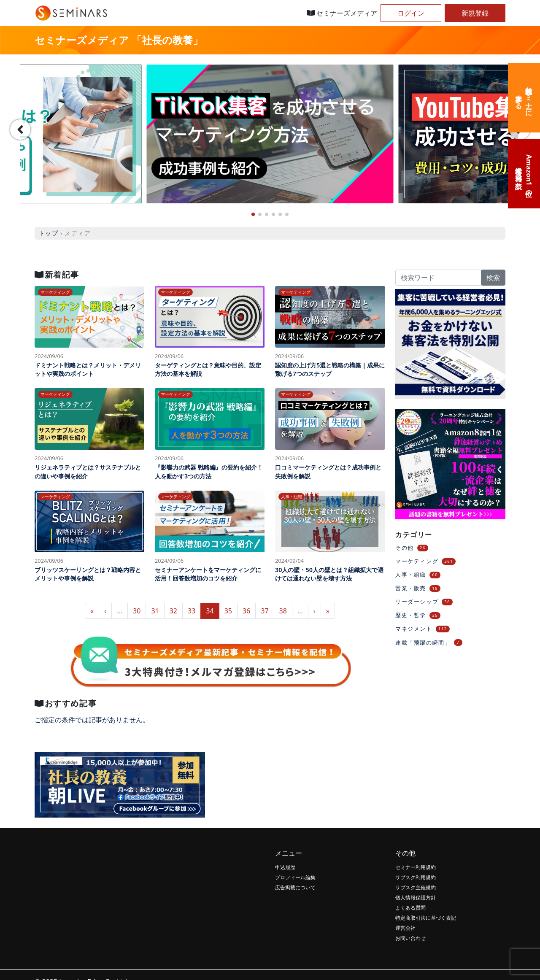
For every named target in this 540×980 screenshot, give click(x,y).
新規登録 (475, 13)
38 (283, 611)
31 (155, 611)
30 (137, 611)
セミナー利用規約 (416, 867)
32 (173, 611)
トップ (49, 233)
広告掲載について (295, 887)
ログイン (411, 13)
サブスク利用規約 (416, 877)
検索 (493, 278)
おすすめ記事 (66, 703)
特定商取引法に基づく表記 (426, 918)
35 (228, 611)
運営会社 (405, 928)
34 (210, 611)
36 (246, 611)
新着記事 (57, 274)
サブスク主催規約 (416, 887)
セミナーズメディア (342, 13)
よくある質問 (410, 908)
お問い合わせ (410, 938)
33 (192, 611)
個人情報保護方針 (416, 898)
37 (265, 611)
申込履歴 (285, 867)
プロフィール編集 (295, 877)
